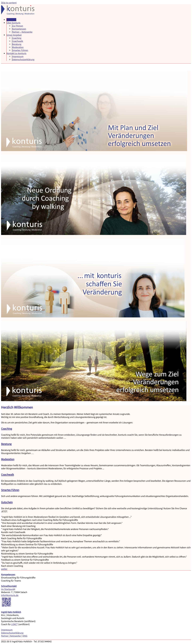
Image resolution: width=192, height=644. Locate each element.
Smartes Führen (20, 50)
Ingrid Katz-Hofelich (11, 612)
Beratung (17, 44)
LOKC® (14, 624)
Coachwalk (18, 41)
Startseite (11, 20)
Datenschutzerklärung (23, 59)
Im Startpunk (8, 589)
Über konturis (13, 23)
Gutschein (7, 502)
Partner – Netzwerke (22, 32)
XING (25, 636)
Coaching (17, 38)
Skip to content (9, 3)
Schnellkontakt (9, 586)
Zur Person (18, 26)
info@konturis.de (10, 595)
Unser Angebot (14, 35)
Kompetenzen (19, 29)
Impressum (18, 56)
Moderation (18, 47)
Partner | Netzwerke (11, 636)
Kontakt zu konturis (16, 53)
